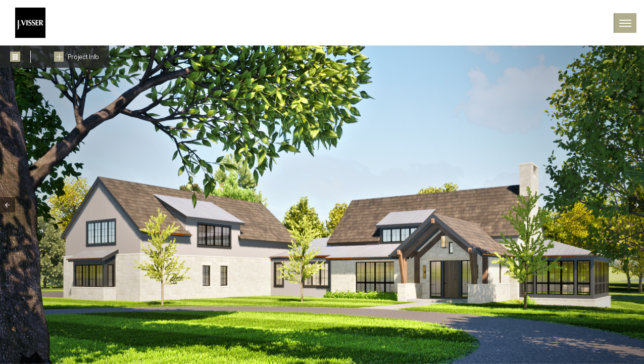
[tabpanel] (322, 205)
